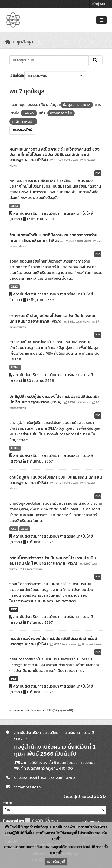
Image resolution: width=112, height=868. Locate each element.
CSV (14, 529)
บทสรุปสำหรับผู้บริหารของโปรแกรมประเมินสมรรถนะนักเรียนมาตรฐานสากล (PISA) (54, 399)
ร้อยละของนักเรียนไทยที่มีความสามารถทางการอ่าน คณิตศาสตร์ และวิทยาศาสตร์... (53, 238)
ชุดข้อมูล (25, 42)
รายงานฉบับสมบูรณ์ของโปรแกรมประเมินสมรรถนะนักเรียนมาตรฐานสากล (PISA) (52, 319)
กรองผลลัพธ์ (22, 130)
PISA (98, 173)
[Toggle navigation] (101, 20)
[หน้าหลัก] (8, 42)
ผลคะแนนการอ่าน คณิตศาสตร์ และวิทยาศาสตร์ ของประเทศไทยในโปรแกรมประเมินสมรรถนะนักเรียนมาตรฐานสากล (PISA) (54, 155)
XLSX (15, 206)
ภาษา (7, 803)
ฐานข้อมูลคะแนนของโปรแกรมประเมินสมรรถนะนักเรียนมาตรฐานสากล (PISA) (56, 480)
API (49, 710)
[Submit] (95, 60)
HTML (15, 367)
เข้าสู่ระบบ (99, 4)
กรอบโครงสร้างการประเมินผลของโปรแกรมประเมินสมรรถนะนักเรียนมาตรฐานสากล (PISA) (53, 561)
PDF (14, 609)
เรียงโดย (16, 76)
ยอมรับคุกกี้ (56, 862)
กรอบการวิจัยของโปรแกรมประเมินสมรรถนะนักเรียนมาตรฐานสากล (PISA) (53, 641)
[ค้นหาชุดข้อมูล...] (49, 60)
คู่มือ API (66, 710)
